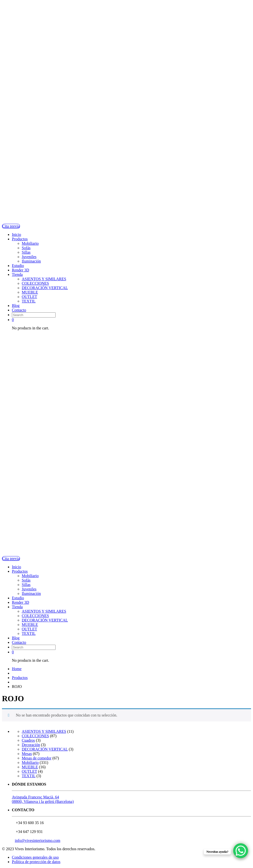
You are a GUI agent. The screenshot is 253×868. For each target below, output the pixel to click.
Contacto (19, 310)
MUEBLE (30, 292)
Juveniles (29, 257)
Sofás (26, 248)
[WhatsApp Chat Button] (241, 851)
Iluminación (31, 261)
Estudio (18, 266)
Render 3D (21, 270)
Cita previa (11, 226)
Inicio (16, 235)
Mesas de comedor (37, 758)
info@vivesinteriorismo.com (38, 840)
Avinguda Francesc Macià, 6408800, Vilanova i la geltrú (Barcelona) (43, 799)
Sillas (26, 252)
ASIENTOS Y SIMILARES (44, 279)
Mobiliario (30, 243)
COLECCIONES (35, 283)
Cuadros (28, 740)
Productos (20, 239)
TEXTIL (29, 301)
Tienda (17, 274)
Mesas (27, 754)
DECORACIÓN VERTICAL (45, 288)
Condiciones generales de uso (35, 857)
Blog (16, 306)
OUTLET (29, 297)
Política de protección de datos (36, 862)
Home (17, 669)
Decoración (31, 745)
